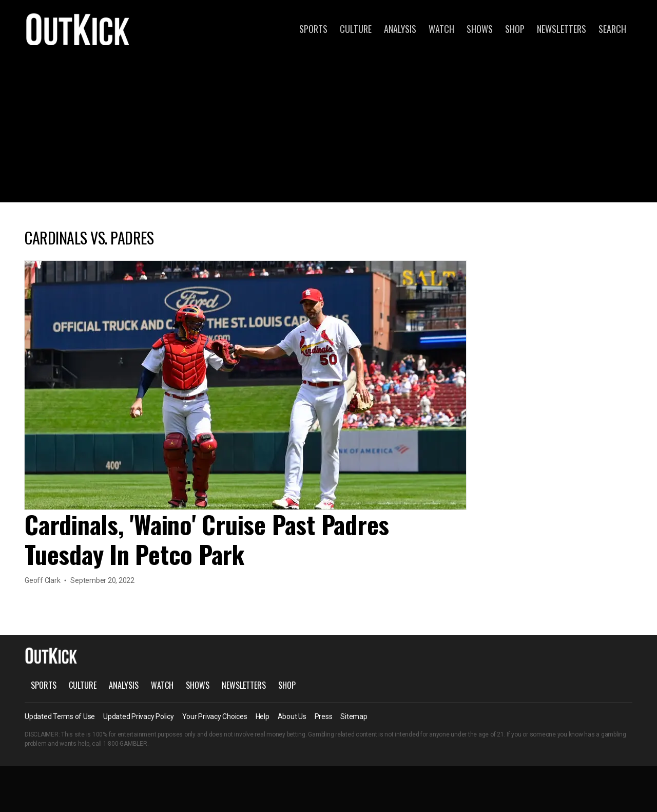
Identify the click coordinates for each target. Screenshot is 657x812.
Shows (480, 29)
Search (612, 29)
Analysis (400, 29)
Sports (313, 29)
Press (324, 716)
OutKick (78, 29)
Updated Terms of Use (60, 716)
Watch (441, 29)
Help (263, 716)
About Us (292, 716)
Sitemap (354, 716)
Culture (356, 29)
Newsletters (562, 29)
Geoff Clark (42, 580)
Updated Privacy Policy (139, 716)
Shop (515, 29)
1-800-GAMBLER (125, 744)
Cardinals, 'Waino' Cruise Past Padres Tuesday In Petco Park (207, 539)
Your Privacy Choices (215, 716)
